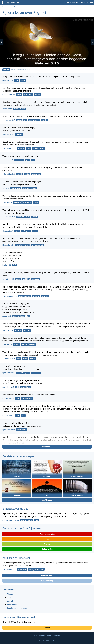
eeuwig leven (21, 120)
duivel (36, 202)
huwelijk (19, 174)
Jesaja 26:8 (7, 316)
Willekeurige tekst (73, 2)
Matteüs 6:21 (8, 160)
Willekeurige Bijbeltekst (16, 558)
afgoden (38, 94)
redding (23, 520)
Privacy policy (57, 636)
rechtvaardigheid (38, 149)
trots (28, 217)
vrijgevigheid (39, 569)
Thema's (62, 2)
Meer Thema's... (47, 500)
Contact (49, 636)
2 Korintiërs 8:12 (9, 569)
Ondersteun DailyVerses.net (19, 617)
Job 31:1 (6, 188)
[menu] (92, 3)
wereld (44, 120)
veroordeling (28, 245)
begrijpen (27, 330)
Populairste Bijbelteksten (17, 608)
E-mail (47, 539)
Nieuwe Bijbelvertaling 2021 (20, 70)
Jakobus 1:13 (8, 330)
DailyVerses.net (7, 7)
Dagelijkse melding (47, 534)
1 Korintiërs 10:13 (9, 296)
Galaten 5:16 (8, 80)
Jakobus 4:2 (7, 109)
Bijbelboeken (12, 605)
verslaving (21, 149)
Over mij (35, 636)
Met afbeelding (47, 581)
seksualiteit (36, 174)
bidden (23, 109)
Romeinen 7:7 (8, 415)
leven (28, 149)
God (14, 265)
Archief (10, 601)
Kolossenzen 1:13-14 (11, 520)
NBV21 (6, 70)
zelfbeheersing (16, 188)
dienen (35, 231)
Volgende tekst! (47, 575)
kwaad (25, 359)
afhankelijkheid (27, 398)
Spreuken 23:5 (8, 387)
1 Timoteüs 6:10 (9, 359)
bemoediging (22, 569)
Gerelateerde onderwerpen (19, 456)
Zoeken (10, 598)
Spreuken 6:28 (8, 134)
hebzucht (32, 359)
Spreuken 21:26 (9, 373)
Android (47, 544)
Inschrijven (85, 2)
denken (34, 188)
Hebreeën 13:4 (8, 245)
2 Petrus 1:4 (7, 344)
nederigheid (26, 231)
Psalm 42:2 (7, 265)
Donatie (47, 628)
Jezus (37, 520)
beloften (32, 344)
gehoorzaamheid (34, 120)
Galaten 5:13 (8, 231)
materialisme (28, 94)
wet (14, 316)
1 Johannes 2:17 (9, 120)
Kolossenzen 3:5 (9, 94)
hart (33, 160)
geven (27, 373)
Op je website (47, 549)
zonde (16, 80)
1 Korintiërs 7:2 (8, 174)
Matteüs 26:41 (8, 279)
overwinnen (27, 202)
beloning (17, 344)
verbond (26, 188)
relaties (27, 174)
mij (8, 622)
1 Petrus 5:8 (7, 202)
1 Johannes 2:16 (9, 217)
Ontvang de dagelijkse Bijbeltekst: (22, 528)
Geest (23, 80)
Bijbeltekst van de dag (15, 509)
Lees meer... (47, 447)
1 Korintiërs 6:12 (9, 148)
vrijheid (17, 231)
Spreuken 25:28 (9, 430)
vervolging (17, 202)
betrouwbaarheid (24, 296)
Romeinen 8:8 (8, 398)
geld (28, 160)
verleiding (19, 134)
